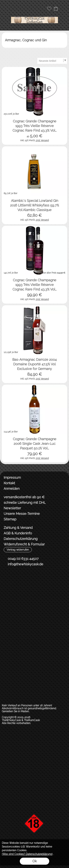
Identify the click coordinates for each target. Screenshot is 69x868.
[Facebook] (6, 578)
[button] (7, 8)
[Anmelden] (43, 8)
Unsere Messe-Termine (22, 514)
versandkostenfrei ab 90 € (24, 497)
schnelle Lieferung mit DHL (25, 503)
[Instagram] (16, 578)
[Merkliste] (49, 8)
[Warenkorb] (56, 8)
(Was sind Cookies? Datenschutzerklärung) (27, 854)
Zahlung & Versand (18, 528)
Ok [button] (34, 861)
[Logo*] (34, 15)
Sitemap (10, 519)
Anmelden (12, 489)
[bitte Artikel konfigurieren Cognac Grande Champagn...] (60, 138)
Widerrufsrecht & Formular (24, 544)
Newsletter (12, 508)
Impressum (12, 478)
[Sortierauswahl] (52, 61)
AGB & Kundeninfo (18, 533)
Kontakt (9, 483)
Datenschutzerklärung (21, 539)
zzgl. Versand (42, 140)
